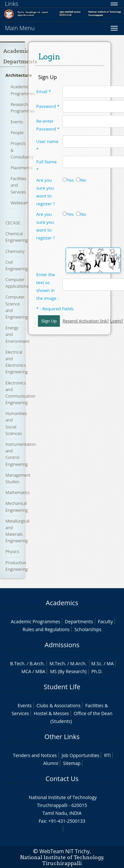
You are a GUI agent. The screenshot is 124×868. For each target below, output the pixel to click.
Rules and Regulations (46, 629)
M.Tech (57, 663)
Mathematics (18, 492)
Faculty (105, 621)
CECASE (13, 223)
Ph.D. (97, 671)
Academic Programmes (35, 621)
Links (12, 4)
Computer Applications (17, 283)
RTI (107, 755)
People (17, 133)
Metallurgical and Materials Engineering (18, 531)
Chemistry (15, 251)
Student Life (62, 687)
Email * (44, 92)
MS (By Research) (68, 671)
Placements (21, 168)
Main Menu (20, 28)
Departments (79, 621)
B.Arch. (37, 663)
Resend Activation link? (86, 321)
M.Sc (96, 663)
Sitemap (72, 763)
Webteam (19, 203)
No (81, 180)
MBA (40, 671)
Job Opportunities (80, 755)
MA (110, 663)
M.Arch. (79, 663)
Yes (68, 180)
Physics (12, 551)
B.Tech (17, 663)
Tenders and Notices (35, 755)
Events (17, 122)
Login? (116, 321)
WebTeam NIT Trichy (64, 851)
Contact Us (62, 779)
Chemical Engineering (17, 237)
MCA (26, 671)
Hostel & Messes (51, 713)
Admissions (62, 645)
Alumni (51, 763)
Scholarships (88, 629)
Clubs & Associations (59, 705)
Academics (62, 603)
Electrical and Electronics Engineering (17, 362)
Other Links (62, 737)
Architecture (19, 75)
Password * (48, 106)
